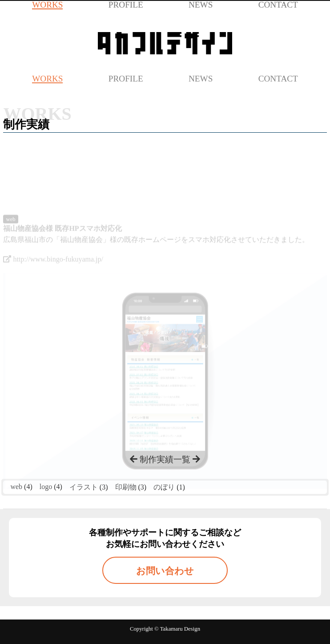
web (10, 231)
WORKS (47, 79)
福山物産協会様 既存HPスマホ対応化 (62, 240)
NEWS (201, 79)
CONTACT (278, 79)
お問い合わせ (165, 571)
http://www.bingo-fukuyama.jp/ (53, 271)
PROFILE (126, 79)
